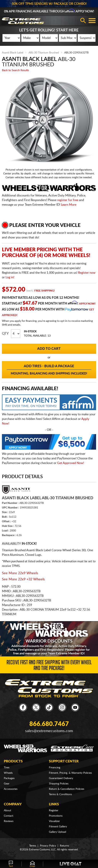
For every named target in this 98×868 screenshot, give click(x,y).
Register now (87, 273)
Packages (9, 778)
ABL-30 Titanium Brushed (44, 53)
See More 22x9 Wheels (20, 573)
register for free (68, 200)
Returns (64, 846)
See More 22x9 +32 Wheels (23, 579)
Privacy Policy (48, 846)
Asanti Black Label (13, 53)
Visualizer (54, 821)
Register (54, 811)
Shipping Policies (59, 784)
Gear (7, 784)
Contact (9, 816)
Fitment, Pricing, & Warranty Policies (70, 773)
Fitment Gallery (58, 827)
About (7, 811)
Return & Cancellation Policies (67, 789)
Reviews (9, 821)
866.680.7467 (49, 724)
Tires (7, 768)
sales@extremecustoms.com (49, 731)
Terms (33, 846)
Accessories (11, 789)
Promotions (56, 816)
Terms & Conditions (60, 794)
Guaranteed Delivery (61, 778)
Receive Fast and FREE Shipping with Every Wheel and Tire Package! (49, 666)
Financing (55, 768)
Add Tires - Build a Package (49, 370)
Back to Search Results (15, 70)
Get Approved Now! (71, 463)
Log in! (10, 277)
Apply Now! (87, 304)
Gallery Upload (58, 832)
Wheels (8, 773)
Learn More (69, 205)
